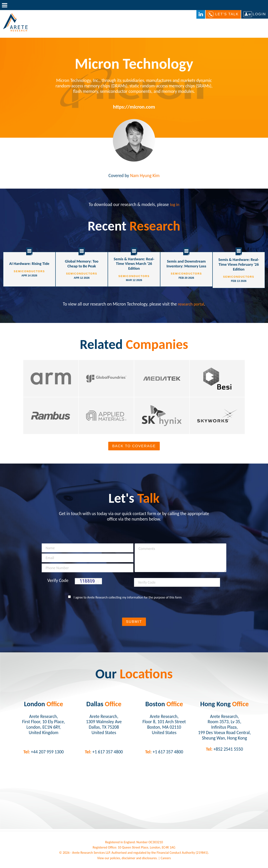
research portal (191, 303)
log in (175, 204)
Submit (134, 622)
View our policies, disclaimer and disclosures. (127, 859)
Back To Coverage (134, 447)
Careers (166, 859)
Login (259, 14)
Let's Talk (227, 14)
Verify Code (58, 581)
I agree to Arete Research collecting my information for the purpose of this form (128, 598)
